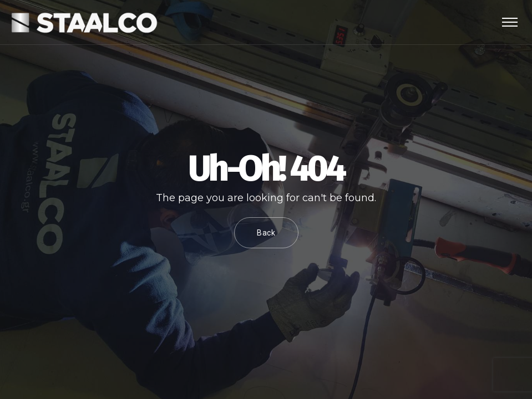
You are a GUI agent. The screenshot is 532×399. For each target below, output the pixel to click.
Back (266, 233)
